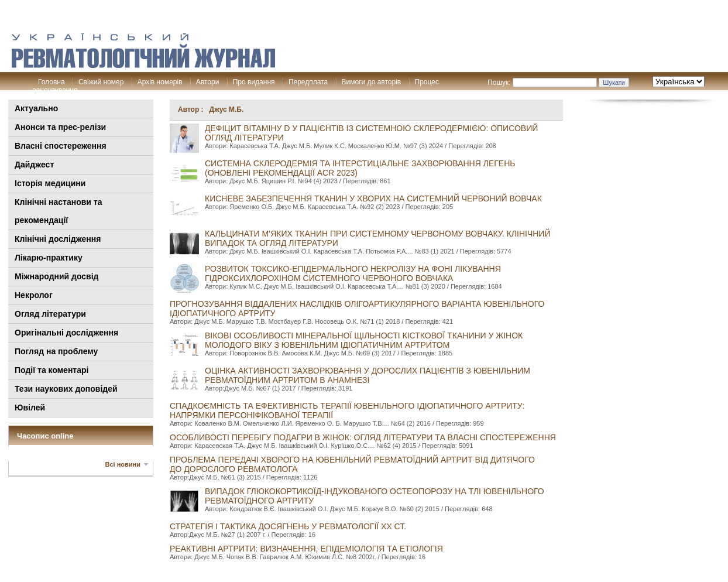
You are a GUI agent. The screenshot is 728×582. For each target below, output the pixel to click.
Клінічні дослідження (58, 239)
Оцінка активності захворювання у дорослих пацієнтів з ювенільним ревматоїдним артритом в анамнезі (368, 375)
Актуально (36, 108)
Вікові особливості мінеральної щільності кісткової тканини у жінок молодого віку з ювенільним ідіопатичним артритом (364, 340)
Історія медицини (50, 183)
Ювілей (30, 408)
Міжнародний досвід (57, 276)
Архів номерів (160, 82)
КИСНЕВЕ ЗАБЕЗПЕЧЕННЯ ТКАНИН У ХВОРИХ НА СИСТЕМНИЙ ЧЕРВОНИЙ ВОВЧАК (373, 198)
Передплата (308, 82)
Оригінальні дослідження (66, 333)
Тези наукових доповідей (66, 389)
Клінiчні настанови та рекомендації (58, 211)
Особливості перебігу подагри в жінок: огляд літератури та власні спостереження (363, 437)
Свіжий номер (101, 82)
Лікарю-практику (49, 258)
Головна (51, 82)
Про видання (254, 82)
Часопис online (45, 436)
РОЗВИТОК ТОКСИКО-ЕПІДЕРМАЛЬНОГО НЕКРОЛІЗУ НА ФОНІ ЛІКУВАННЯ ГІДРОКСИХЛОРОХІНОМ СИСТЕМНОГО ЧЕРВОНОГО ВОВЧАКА (353, 273)
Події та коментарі (51, 370)
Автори (208, 82)
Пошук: (499, 83)
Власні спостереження (61, 146)
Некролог (34, 295)
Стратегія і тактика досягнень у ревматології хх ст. (288, 526)
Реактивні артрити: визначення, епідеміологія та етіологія (306, 549)
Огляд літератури (50, 314)
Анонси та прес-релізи (60, 127)
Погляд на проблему (56, 351)
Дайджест (34, 165)
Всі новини (123, 464)
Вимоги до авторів (372, 82)
